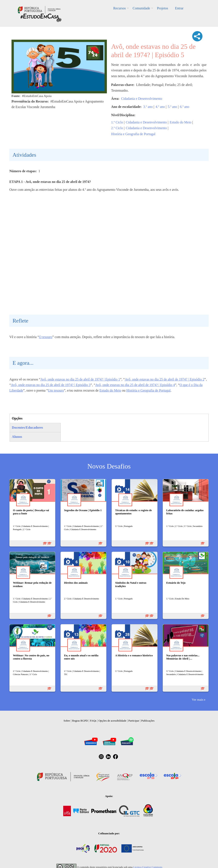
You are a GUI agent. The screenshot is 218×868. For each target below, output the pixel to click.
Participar (134, 721)
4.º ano (160, 107)
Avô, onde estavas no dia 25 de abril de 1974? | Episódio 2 (165, 379)
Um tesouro (56, 390)
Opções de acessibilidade (112, 721)
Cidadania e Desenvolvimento (142, 99)
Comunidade (142, 8)
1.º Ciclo (117, 122)
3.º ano (148, 107)
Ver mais (198, 699)
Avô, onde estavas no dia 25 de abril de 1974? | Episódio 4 (135, 385)
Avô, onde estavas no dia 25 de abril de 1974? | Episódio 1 (80, 379)
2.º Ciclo (117, 128)
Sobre (67, 721)
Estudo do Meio (181, 122)
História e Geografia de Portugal (133, 134)
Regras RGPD (80, 721)
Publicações (148, 721)
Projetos (162, 8)
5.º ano (172, 107)
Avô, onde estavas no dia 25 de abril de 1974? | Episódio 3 (51, 385)
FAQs (93, 721)
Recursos (120, 8)
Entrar (178, 8)
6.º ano (185, 107)
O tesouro (46, 337)
